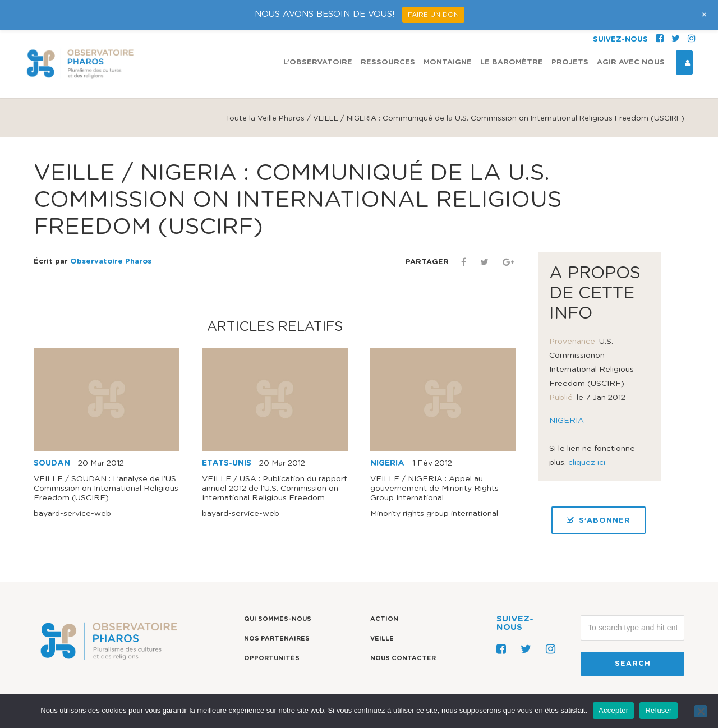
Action (384, 619)
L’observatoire (318, 63)
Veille (382, 639)
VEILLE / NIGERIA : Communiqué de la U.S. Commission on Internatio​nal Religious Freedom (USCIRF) (298, 200)
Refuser (658, 710)
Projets (570, 63)
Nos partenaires (277, 639)
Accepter (613, 710)
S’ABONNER (599, 520)
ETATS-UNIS (227, 463)
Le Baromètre (512, 63)
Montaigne (448, 63)
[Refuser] (701, 711)
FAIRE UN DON (433, 15)
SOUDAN (52, 463)
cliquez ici (587, 463)
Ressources (388, 63)
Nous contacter (403, 658)
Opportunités (272, 658)
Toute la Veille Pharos (265, 119)
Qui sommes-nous (278, 619)
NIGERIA (387, 463)
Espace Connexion (683, 63)
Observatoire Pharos (111, 262)
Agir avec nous (631, 63)
